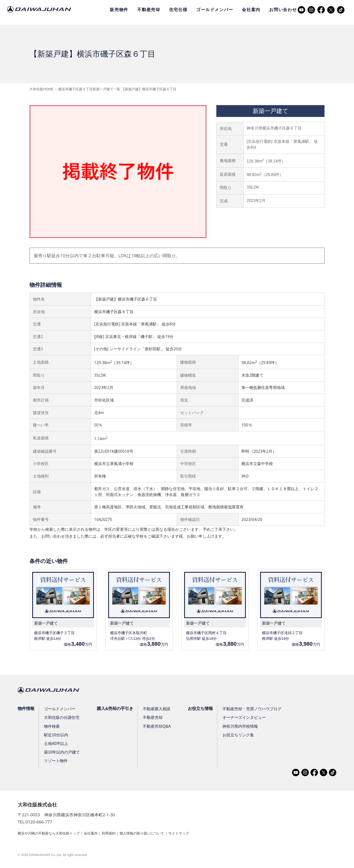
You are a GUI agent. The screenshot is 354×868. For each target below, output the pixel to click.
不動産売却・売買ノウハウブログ (256, 710)
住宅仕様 (178, 10)
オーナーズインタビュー (248, 718)
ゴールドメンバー (215, 10)
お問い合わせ (283, 10)
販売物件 (119, 10)
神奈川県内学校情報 (244, 727)
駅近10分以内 (57, 736)
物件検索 (53, 727)
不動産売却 (149, 10)
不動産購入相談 (159, 710)
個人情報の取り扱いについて (160, 834)
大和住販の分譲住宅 (62, 718)
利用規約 (121, 834)
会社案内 (251, 10)
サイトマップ (202, 834)
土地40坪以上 (57, 745)
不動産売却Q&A (159, 727)
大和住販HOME (42, 89)
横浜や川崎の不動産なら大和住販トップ (53, 834)
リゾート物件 (57, 762)
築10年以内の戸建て (63, 753)
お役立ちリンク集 (242, 736)
